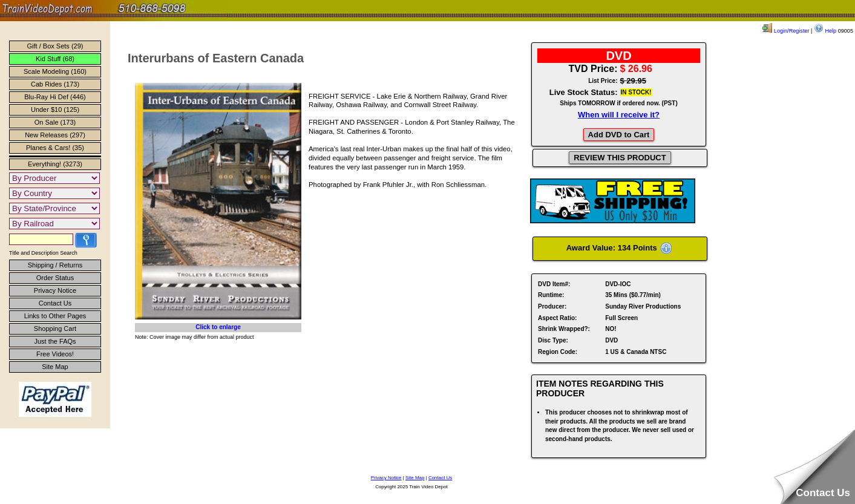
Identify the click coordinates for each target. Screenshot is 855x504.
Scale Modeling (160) (55, 71)
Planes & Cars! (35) (55, 148)
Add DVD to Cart (619, 135)
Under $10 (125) (55, 110)
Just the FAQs (55, 341)
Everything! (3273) (55, 164)
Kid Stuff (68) (55, 59)
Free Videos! (55, 354)
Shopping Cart (55, 329)
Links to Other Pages (55, 316)
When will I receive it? (619, 115)
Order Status (55, 278)
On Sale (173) (55, 122)
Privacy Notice (55, 290)
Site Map (55, 367)
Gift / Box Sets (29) (55, 46)
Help (825, 31)
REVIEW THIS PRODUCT (620, 158)
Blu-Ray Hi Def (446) (55, 97)
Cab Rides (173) (55, 84)
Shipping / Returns (55, 265)
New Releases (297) (55, 135)
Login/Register (786, 31)
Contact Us (55, 303)
